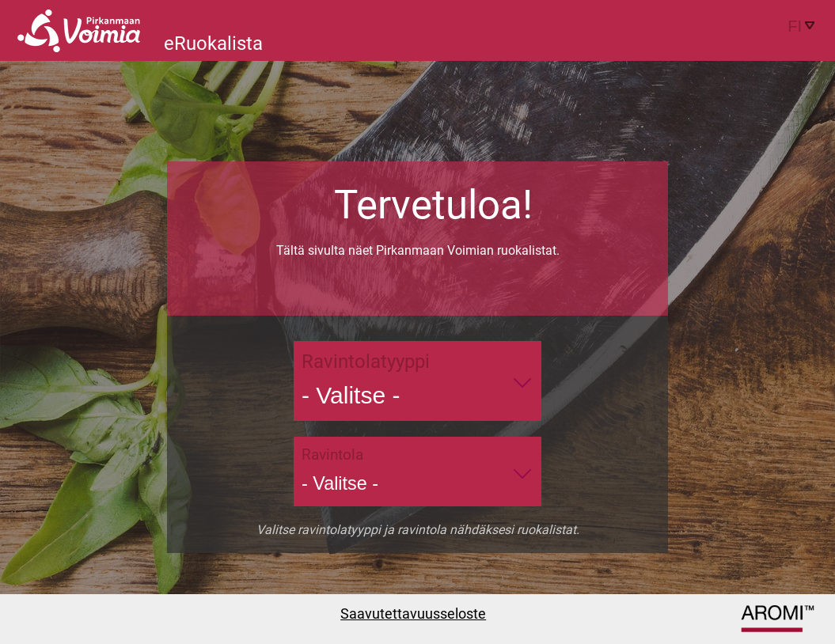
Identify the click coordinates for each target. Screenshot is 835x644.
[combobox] (793, 27)
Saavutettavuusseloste (413, 614)
